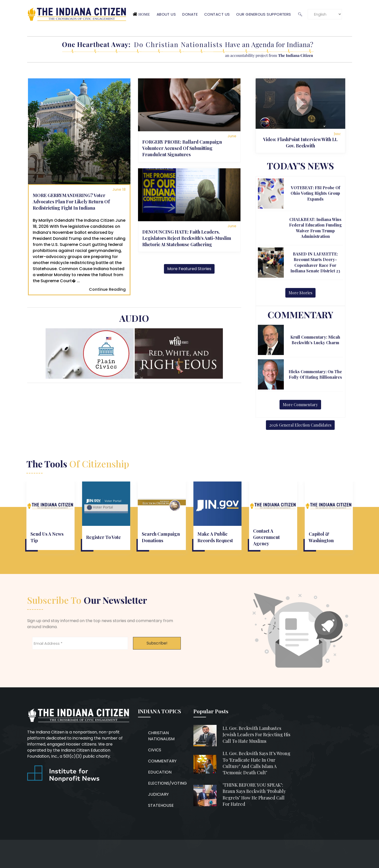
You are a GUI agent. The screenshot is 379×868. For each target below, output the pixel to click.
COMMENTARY (162, 761)
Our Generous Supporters (264, 14)
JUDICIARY (158, 794)
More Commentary (300, 405)
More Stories (300, 293)
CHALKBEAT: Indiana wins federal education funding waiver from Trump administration (315, 228)
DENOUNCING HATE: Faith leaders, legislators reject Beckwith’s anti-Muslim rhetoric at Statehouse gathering (187, 238)
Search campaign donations (161, 537)
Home (144, 14)
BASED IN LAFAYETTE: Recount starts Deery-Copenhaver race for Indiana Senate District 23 (315, 262)
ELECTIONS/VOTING (167, 783)
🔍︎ (300, 14)
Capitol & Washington (321, 537)
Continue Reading (107, 289)
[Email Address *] (80, 643)
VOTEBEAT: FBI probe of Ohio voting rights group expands (315, 193)
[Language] (325, 14)
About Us (166, 14)
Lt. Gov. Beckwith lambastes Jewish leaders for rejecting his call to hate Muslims (256, 734)
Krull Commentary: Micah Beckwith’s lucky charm (315, 340)
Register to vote (104, 537)
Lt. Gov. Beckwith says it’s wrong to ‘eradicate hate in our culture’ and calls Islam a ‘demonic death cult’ (256, 763)
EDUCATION (160, 772)
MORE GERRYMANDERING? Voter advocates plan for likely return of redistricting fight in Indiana (71, 202)
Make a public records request (215, 537)
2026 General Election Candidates (300, 425)
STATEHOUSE (161, 805)
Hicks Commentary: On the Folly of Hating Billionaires (315, 374)
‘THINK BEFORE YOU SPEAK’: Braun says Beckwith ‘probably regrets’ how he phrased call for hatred (254, 794)
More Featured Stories (189, 269)
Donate (190, 14)
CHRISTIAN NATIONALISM (161, 736)
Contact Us (217, 14)
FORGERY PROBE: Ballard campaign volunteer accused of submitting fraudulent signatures (182, 148)
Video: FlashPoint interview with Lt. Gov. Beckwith (300, 142)
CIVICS (155, 750)
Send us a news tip (47, 537)
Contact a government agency (266, 537)
